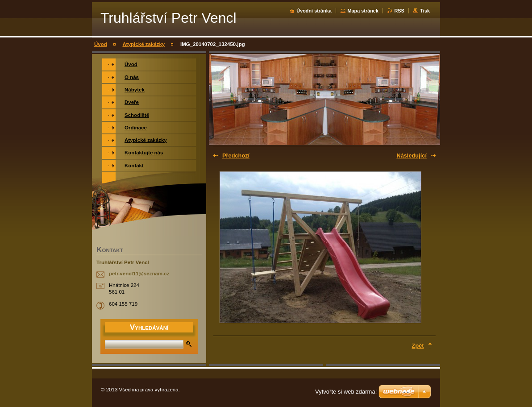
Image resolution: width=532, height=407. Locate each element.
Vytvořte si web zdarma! (346, 392)
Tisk (425, 11)
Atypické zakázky (144, 44)
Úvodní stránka (314, 11)
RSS (399, 11)
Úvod (101, 44)
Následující (411, 156)
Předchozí (236, 156)
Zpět (418, 346)
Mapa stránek (363, 11)
